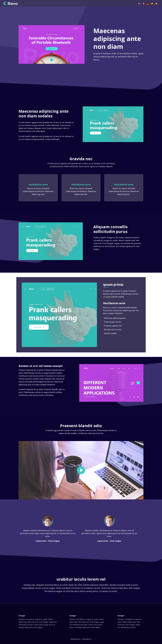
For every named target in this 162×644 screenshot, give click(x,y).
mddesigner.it (87, 639)
